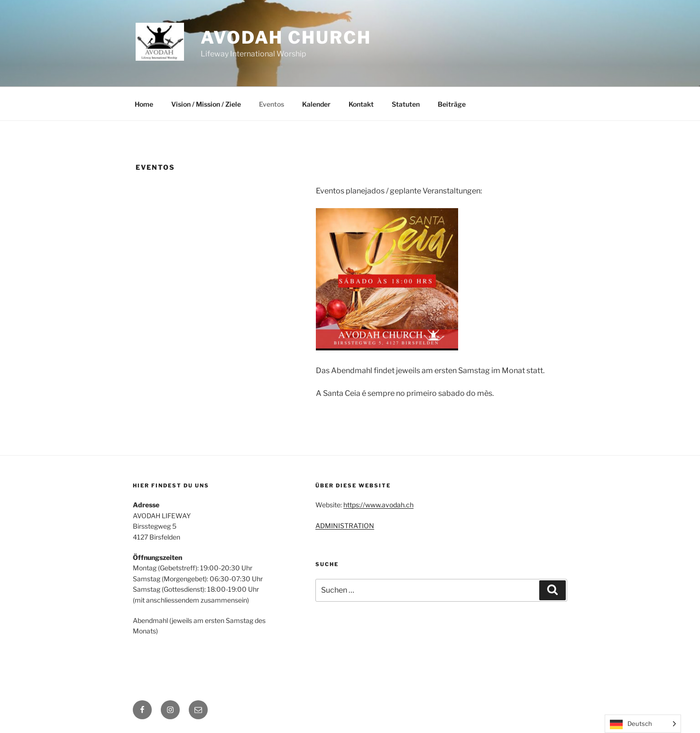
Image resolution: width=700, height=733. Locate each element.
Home (144, 104)
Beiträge (452, 104)
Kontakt (361, 104)
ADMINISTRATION (345, 526)
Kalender (316, 104)
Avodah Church (286, 37)
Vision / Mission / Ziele (206, 104)
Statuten (406, 104)
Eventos (272, 104)
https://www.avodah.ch (378, 505)
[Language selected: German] (643, 724)
